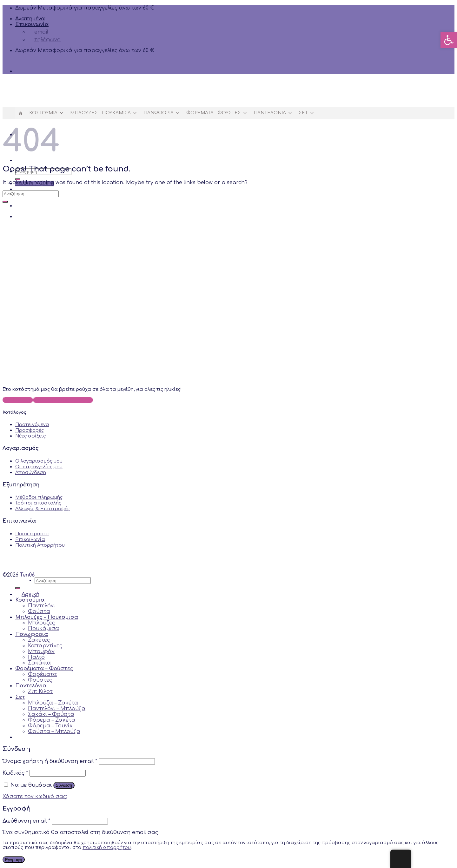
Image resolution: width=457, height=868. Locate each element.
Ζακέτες (39, 640)
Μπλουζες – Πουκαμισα (47, 617)
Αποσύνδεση (31, 472)
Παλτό (36, 657)
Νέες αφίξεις (30, 436)
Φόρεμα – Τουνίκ (50, 726)
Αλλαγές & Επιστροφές (43, 509)
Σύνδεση (64, 785)
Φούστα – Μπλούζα (54, 731)
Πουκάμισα (43, 629)
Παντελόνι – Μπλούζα (57, 709)
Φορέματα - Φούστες (217, 113)
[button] (449, 40)
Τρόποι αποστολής (38, 503)
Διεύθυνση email (26, 821)
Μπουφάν (41, 651)
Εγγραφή (14, 860)
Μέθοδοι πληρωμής (39, 497)
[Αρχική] (21, 113)
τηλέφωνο (44, 40)
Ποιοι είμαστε (32, 534)
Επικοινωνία (32, 24)
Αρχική (27, 594)
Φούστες (40, 680)
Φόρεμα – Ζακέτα (52, 720)
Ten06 (27, 575)
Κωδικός (15, 773)
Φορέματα (42, 674)
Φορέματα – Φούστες (44, 669)
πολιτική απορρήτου (107, 848)
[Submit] (5, 202)
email (38, 32)
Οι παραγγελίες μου (39, 467)
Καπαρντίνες (45, 646)
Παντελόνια (273, 113)
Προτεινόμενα (32, 424)
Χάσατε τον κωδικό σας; (35, 797)
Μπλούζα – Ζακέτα (53, 703)
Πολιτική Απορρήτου (40, 545)
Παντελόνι (42, 606)
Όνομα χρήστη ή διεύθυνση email (50, 761)
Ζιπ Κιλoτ (40, 691)
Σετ (306, 113)
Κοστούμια (46, 113)
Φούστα (39, 611)
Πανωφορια (162, 113)
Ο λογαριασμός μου (39, 461)
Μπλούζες (41, 623)
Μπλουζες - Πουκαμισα (104, 113)
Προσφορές (30, 430)
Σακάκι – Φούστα (51, 714)
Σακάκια (39, 663)
